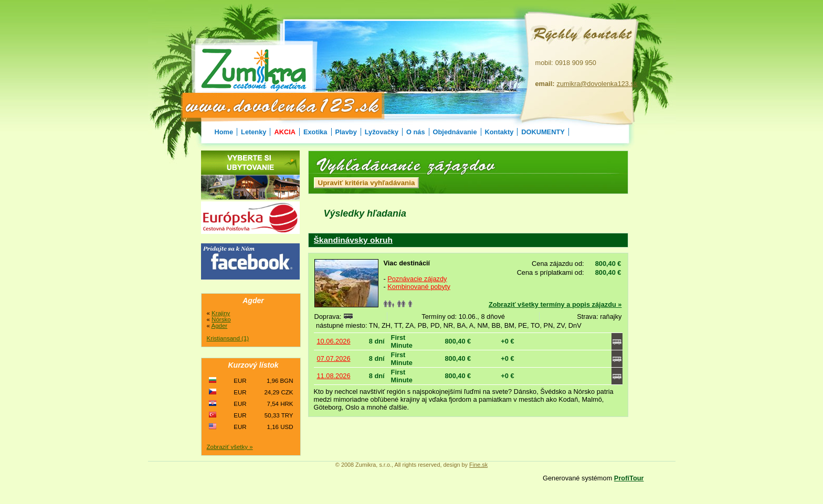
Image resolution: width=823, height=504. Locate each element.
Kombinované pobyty (419, 287)
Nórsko (221, 319)
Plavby (346, 132)
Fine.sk (478, 465)
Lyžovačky (382, 132)
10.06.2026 (334, 341)
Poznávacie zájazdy (417, 279)
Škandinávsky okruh (353, 240)
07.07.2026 (334, 358)
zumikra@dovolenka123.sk (597, 84)
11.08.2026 (334, 376)
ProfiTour (629, 478)
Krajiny (221, 313)
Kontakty (499, 132)
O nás (416, 132)
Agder (219, 326)
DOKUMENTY (543, 132)
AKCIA (285, 132)
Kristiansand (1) (228, 338)
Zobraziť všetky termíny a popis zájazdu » (555, 304)
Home (224, 132)
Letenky (254, 132)
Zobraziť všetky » (230, 447)
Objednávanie (455, 132)
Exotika (315, 132)
